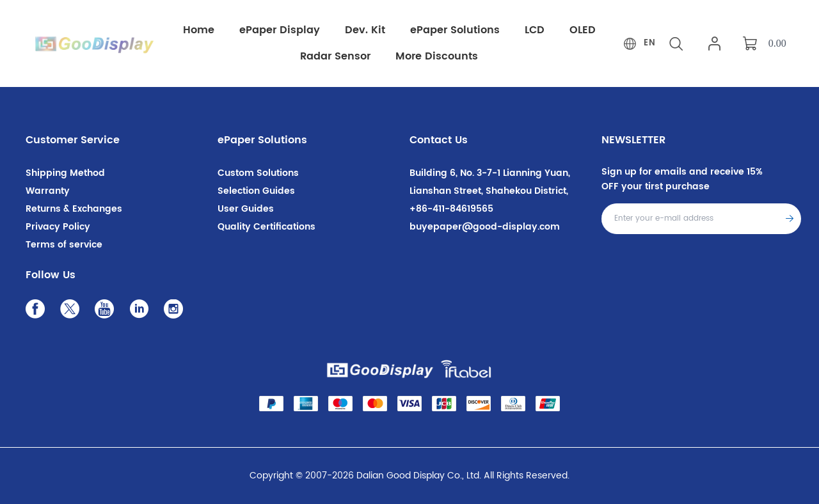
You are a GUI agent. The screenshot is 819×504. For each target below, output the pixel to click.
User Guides (246, 209)
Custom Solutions (258, 173)
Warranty (48, 191)
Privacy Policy (58, 227)
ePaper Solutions (262, 140)
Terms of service (64, 245)
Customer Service (73, 140)
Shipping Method (65, 173)
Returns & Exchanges (74, 209)
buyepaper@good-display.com (485, 227)
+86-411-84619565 (451, 209)
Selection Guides (256, 191)
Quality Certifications (266, 227)
